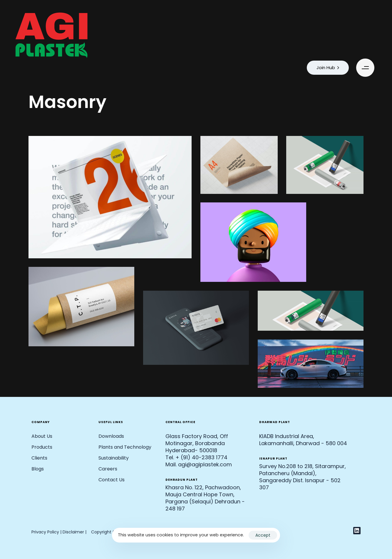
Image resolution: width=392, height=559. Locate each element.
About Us (42, 436)
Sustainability (114, 458)
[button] (367, 68)
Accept (263, 535)
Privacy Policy (45, 532)
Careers (108, 469)
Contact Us (112, 480)
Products (42, 447)
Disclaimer (74, 532)
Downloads (111, 436)
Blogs (38, 469)
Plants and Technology (125, 447)
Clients (39, 458)
